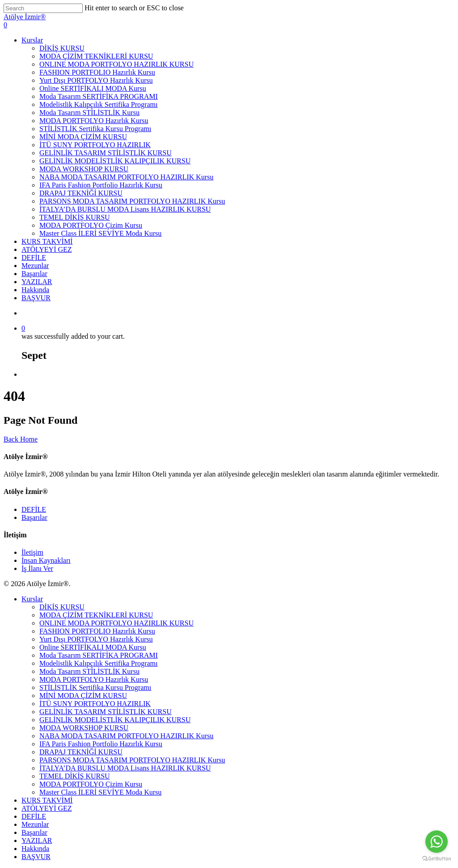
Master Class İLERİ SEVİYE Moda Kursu (100, 233)
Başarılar (34, 274)
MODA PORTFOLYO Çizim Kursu (91, 225)
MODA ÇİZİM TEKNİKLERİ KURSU (96, 56)
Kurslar (32, 40)
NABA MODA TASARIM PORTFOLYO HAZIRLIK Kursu (126, 177)
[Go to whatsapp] (437, 842)
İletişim (32, 552)
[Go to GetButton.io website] (437, 859)
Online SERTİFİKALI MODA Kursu (93, 88)
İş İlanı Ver (37, 568)
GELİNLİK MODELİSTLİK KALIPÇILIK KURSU (115, 161)
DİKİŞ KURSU (62, 48)
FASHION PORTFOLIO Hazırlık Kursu (97, 72)
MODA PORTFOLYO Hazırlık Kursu (94, 121)
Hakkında (35, 290)
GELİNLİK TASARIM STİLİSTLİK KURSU (106, 153)
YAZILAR (37, 282)
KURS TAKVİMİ (47, 241)
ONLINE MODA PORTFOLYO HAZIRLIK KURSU (117, 64)
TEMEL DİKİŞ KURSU (75, 217)
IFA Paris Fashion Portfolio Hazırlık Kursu (101, 185)
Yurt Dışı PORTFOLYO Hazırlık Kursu (96, 80)
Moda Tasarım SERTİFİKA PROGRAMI (99, 96)
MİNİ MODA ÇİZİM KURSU (83, 137)
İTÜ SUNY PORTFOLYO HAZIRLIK (95, 145)
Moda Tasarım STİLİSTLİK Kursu (89, 113)
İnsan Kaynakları (46, 560)
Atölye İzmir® (25, 17)
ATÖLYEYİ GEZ (47, 249)
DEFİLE (34, 257)
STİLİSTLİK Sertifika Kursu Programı (95, 129)
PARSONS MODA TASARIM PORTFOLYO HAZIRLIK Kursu (132, 201)
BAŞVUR (36, 298)
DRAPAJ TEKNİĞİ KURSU (81, 193)
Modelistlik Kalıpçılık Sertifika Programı (98, 104)
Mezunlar (35, 266)
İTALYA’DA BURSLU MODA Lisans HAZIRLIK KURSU (125, 209)
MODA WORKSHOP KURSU (84, 169)
